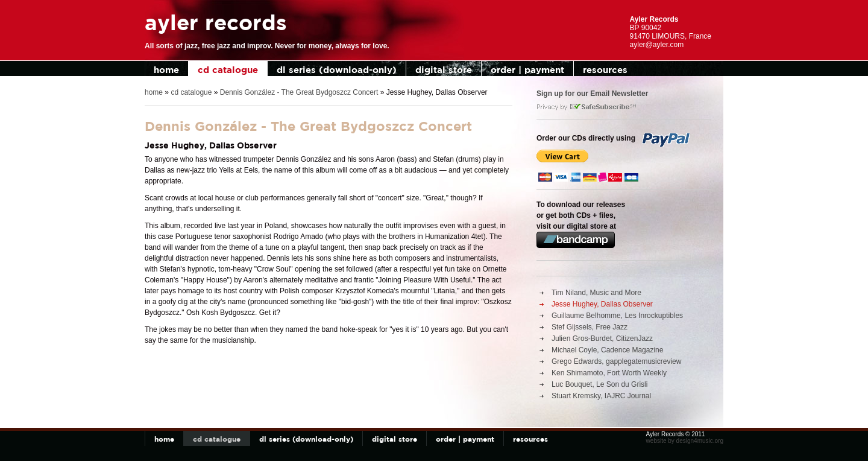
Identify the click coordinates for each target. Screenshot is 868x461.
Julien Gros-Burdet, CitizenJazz (602, 339)
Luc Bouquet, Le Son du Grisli (599, 384)
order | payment (527, 70)
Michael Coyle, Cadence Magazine (607, 350)
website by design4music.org (685, 441)
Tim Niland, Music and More (596, 293)
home (166, 70)
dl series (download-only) (337, 70)
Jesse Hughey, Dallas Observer (602, 304)
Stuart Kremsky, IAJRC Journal (601, 396)
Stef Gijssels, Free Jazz (590, 327)
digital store (444, 70)
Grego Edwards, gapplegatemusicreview (616, 361)
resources (605, 70)
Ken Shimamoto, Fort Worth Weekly (609, 373)
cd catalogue (228, 70)
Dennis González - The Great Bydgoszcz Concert (299, 92)
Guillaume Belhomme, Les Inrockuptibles (617, 316)
